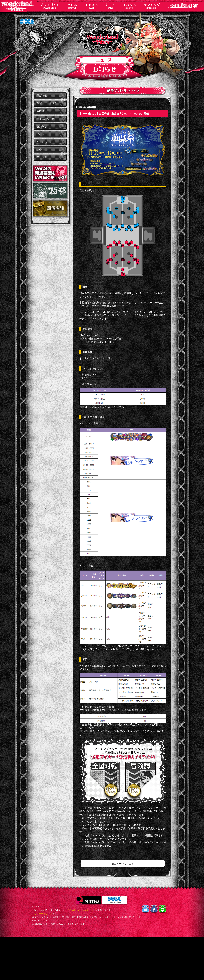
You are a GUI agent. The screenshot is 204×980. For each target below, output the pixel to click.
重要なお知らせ (45, 119)
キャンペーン (44, 142)
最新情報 (42, 96)
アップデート (44, 157)
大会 (39, 150)
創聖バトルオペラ (47, 103)
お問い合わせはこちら (44, 914)
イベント (42, 134)
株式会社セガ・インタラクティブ (82, 910)
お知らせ (42, 126)
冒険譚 (40, 111)
